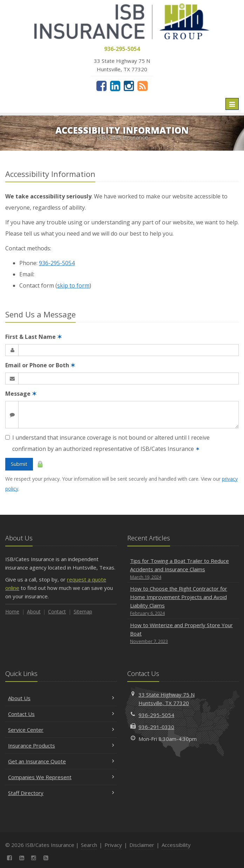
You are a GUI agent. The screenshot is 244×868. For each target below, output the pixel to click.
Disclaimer (142, 845)
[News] (143, 86)
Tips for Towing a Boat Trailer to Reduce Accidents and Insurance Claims (183, 569)
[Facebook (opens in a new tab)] (101, 86)
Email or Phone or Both (40, 365)
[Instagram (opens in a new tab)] (129, 86)
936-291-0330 (156, 727)
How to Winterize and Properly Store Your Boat (183, 633)
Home (12, 611)
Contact (57, 611)
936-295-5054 (57, 263)
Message (21, 394)
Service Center (61, 730)
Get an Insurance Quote (61, 761)
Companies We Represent (61, 777)
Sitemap (83, 611)
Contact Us (61, 714)
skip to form (73, 285)
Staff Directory (61, 793)
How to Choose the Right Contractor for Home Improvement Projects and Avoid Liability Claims (183, 601)
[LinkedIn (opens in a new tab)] (115, 86)
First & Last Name (33, 337)
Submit (19, 464)
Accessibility (176, 845)
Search (89, 845)
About (34, 611)
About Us (61, 698)
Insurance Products (61, 745)
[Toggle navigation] (232, 104)
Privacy (113, 845)
